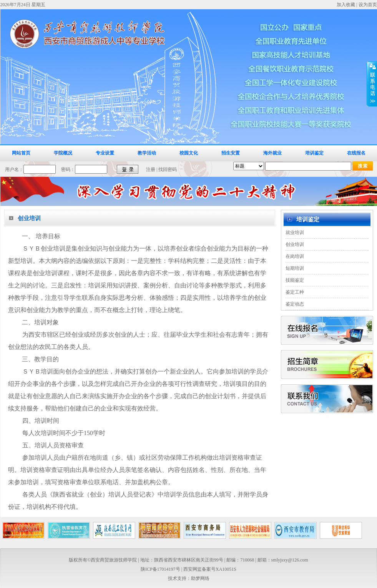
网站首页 (21, 153)
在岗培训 (295, 256)
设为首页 (368, 5)
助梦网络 (200, 578)
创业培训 (295, 244)
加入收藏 (346, 5)
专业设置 (105, 153)
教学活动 (147, 153)
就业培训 (295, 233)
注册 (151, 169)
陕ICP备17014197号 (160, 569)
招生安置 (231, 153)
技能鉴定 (295, 280)
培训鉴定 (314, 153)
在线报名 (356, 153)
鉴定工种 (295, 292)
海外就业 (272, 153)
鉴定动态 (295, 304)
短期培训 (295, 268)
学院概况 (63, 153)
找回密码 (168, 169)
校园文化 (189, 153)
